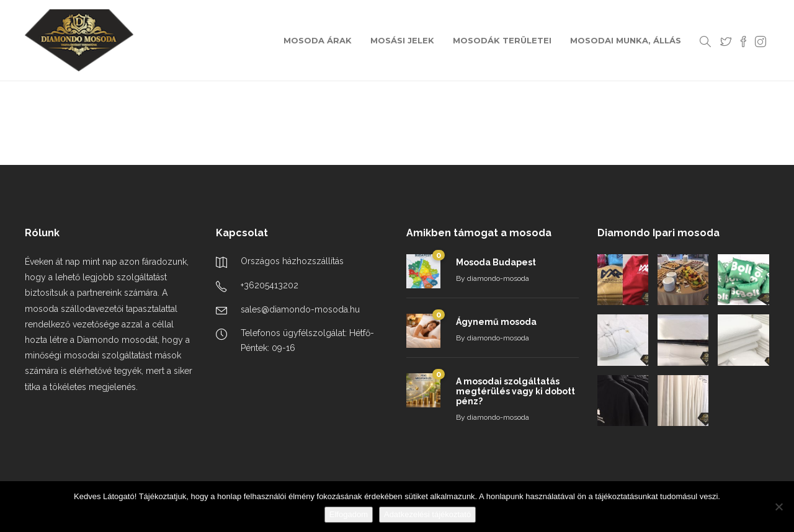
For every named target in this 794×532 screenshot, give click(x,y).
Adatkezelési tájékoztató (427, 514)
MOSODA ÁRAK (318, 40)
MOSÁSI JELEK (402, 40)
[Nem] (778, 507)
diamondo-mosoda (498, 278)
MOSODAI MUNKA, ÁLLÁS (626, 40)
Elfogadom (349, 514)
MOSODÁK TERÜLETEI (502, 40)
